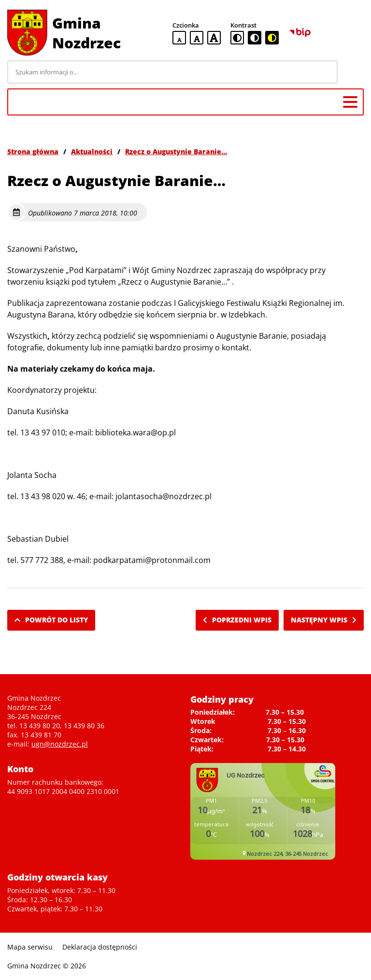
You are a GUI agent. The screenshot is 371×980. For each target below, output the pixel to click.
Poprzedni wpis (237, 620)
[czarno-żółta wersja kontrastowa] (272, 38)
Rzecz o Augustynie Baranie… (176, 151)
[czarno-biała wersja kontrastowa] (255, 38)
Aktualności (92, 151)
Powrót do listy (51, 620)
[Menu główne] (350, 102)
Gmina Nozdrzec (86, 33)
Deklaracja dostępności (100, 947)
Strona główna (33, 151)
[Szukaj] (352, 72)
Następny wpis (324, 620)
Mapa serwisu (30, 947)
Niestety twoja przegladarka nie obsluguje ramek (263, 811)
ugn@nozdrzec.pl (60, 744)
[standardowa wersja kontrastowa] (237, 38)
